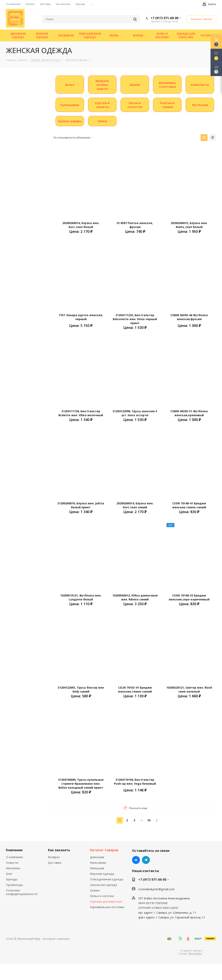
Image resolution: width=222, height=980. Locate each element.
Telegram (146, 860)
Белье (70, 85)
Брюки (135, 85)
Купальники (70, 105)
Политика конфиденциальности (22, 892)
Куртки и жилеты (102, 105)
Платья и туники (167, 105)
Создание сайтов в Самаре (190, 952)
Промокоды (14, 885)
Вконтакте (136, 860)
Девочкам (97, 857)
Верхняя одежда (102, 874)
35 (149, 820)
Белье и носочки (102, 896)
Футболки (200, 105)
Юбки (102, 121)
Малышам (97, 868)
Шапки (95, 890)
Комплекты (200, 85)
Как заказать (59, 850)
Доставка (55, 863)
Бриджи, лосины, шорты (102, 85)
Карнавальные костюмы (107, 907)
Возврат (54, 857)
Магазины (13, 868)
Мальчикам (98, 863)
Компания (14, 850)
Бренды (12, 879)
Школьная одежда (103, 885)
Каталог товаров (104, 850)
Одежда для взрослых (106, 901)
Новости (12, 863)
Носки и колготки (135, 105)
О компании (14, 857)
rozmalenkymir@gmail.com (156, 889)
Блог (9, 874)
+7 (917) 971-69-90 (164, 18)
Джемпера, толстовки (167, 85)
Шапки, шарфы (70, 121)
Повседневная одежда (107, 879)
